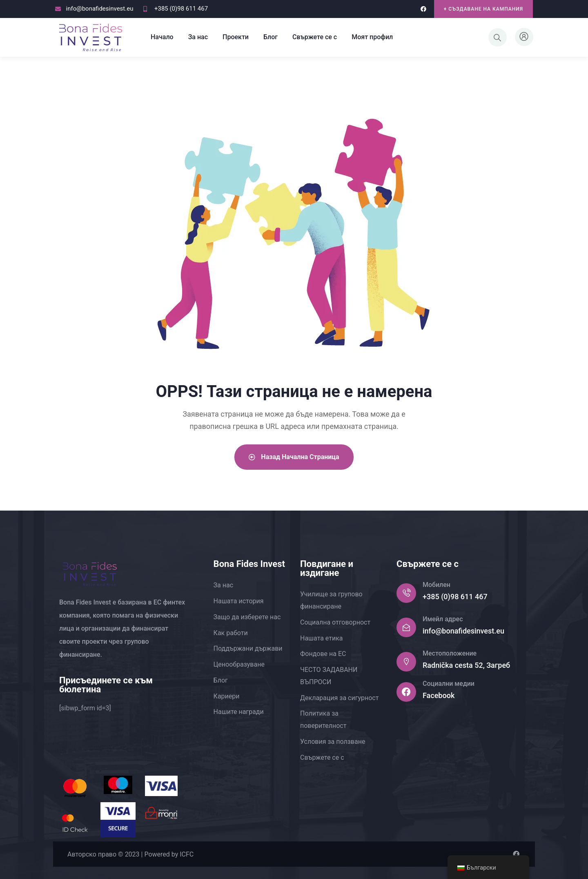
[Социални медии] (406, 692)
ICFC (187, 854)
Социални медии (449, 684)
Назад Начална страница (294, 457)
